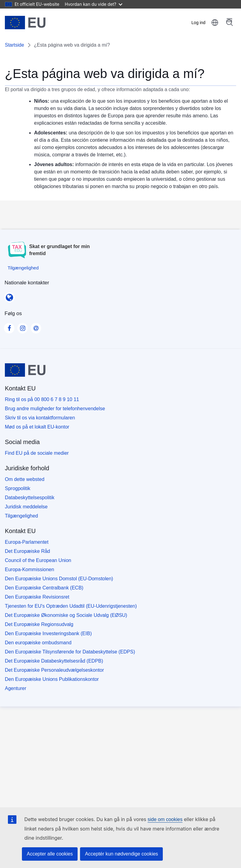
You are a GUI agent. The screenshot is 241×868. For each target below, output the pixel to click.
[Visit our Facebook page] (9, 326)
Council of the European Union (38, 560)
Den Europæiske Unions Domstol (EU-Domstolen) (59, 579)
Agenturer (16, 688)
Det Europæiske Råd (28, 551)
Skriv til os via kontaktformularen (40, 418)
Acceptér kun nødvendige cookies (121, 854)
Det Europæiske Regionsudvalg (39, 624)
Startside (14, 45)
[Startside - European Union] (25, 23)
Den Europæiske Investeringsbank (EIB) (48, 633)
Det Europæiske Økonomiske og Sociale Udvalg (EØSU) (66, 615)
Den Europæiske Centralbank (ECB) (44, 588)
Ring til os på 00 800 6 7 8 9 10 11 (42, 399)
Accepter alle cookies (50, 854)
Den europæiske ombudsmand (38, 643)
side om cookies (165, 819)
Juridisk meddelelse (26, 507)
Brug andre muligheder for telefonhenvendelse (55, 409)
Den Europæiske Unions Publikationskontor (52, 679)
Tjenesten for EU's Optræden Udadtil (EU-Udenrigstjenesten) (71, 606)
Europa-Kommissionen (30, 569)
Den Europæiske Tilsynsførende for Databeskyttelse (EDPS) (70, 652)
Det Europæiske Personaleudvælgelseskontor (54, 670)
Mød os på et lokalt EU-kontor (37, 427)
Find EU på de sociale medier (37, 453)
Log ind (198, 23)
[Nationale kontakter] (9, 295)
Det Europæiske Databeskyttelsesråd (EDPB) (54, 661)
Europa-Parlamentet (27, 542)
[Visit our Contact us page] (36, 326)
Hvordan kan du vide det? (94, 4)
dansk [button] (215, 23)
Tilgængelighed (21, 516)
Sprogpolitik (18, 488)
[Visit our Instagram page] (23, 326)
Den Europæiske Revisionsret (37, 597)
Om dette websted (25, 479)
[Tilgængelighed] (23, 268)
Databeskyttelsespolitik (30, 498)
